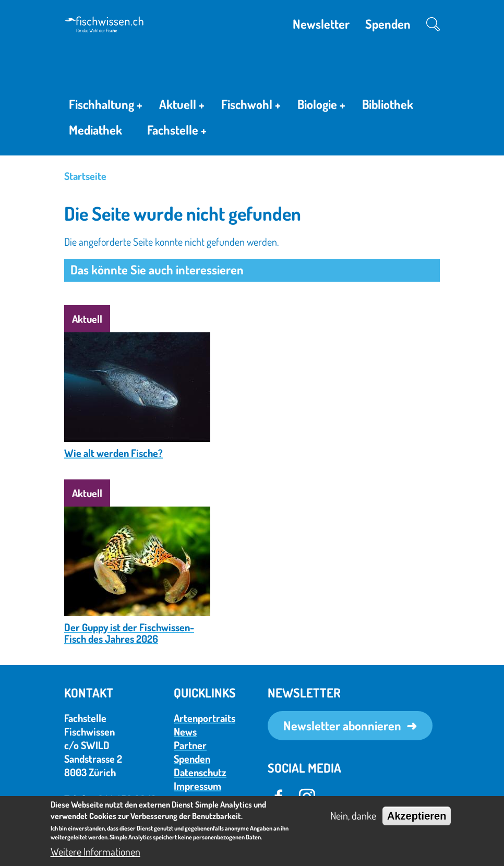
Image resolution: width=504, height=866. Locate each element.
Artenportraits (205, 718)
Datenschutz (200, 772)
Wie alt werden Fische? (113, 453)
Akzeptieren (417, 816)
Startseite (85, 176)
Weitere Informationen (95, 851)
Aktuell (182, 106)
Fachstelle (177, 132)
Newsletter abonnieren (342, 725)
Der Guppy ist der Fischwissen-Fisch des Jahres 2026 (129, 633)
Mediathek (95, 130)
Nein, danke (353, 815)
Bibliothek (388, 104)
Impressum (197, 786)
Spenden (388, 24)
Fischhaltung (106, 106)
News (185, 731)
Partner (190, 745)
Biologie (321, 106)
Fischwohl (251, 106)
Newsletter (321, 24)
